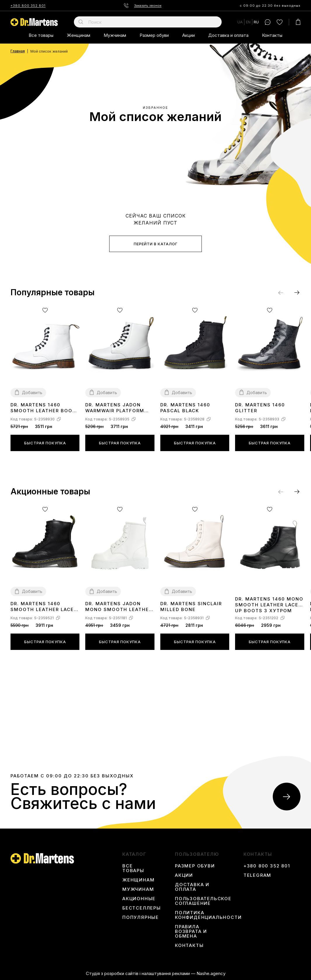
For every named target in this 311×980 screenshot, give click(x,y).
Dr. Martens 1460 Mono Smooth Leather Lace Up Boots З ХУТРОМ (269, 604)
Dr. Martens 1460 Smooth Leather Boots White (45, 408)
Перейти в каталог (156, 244)
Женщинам (79, 35)
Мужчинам (115, 35)
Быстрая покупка (45, 443)
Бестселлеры (142, 908)
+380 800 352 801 (28, 6)
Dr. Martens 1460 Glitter (260, 408)
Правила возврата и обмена (191, 931)
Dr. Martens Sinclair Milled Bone (191, 607)
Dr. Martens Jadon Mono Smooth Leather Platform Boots (119, 607)
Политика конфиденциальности (208, 915)
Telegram (257, 875)
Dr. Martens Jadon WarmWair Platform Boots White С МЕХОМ (118, 408)
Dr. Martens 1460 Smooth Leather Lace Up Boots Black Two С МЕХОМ (44, 607)
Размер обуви (154, 35)
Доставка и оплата (228, 35)
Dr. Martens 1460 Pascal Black (185, 408)
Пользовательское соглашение (203, 901)
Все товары (41, 35)
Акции (188, 35)
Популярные (141, 917)
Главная (18, 51)
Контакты (272, 35)
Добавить (32, 392)
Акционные (139, 899)
